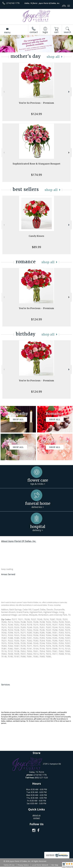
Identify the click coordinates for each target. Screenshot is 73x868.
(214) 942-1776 (13, 3)
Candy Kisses (36, 236)
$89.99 (36, 247)
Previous (4, 92)
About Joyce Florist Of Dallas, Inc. (19, 541)
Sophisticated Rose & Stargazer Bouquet (37, 164)
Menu (7, 32)
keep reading (7, 569)
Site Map (55, 865)
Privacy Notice (23, 865)
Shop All (53, 57)
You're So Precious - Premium (36, 103)
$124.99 (36, 114)
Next (69, 92)
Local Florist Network (40, 865)
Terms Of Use (9, 865)
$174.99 (36, 175)
